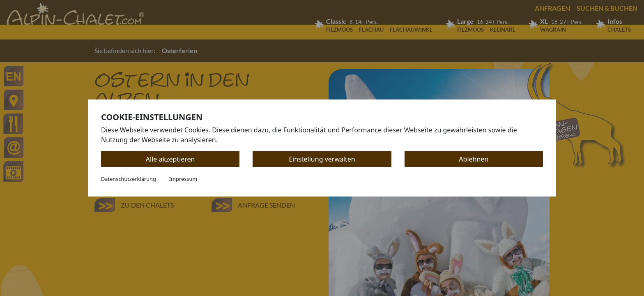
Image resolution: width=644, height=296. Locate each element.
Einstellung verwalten (322, 159)
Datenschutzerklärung (129, 179)
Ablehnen (474, 159)
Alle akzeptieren (170, 159)
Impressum (183, 179)
